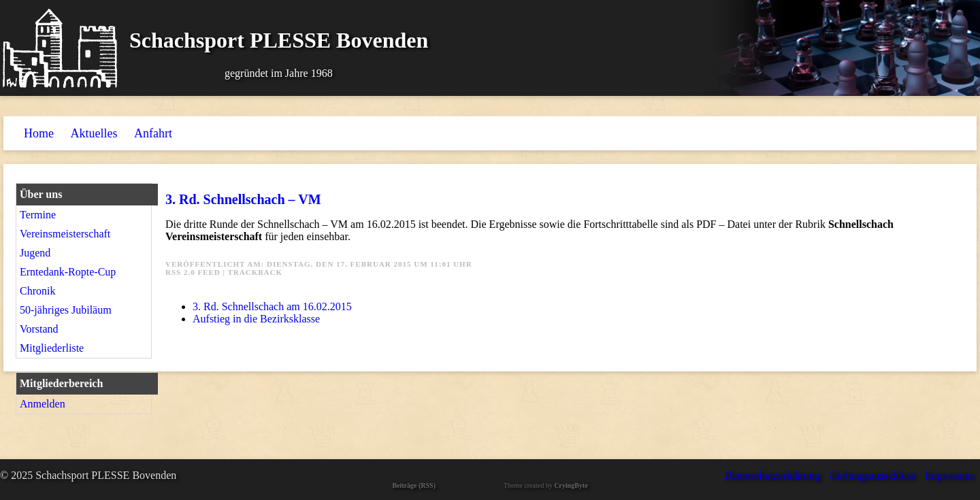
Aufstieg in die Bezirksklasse (256, 319)
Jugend (35, 253)
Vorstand (39, 329)
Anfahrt (153, 133)
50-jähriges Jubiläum (66, 310)
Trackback (256, 272)
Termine (38, 215)
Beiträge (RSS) (414, 485)
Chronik (37, 291)
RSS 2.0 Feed (193, 272)
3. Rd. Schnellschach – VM (243, 199)
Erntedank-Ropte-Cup (68, 272)
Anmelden (43, 404)
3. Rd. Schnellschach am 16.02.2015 (272, 306)
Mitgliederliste (52, 348)
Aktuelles (94, 133)
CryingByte (571, 485)
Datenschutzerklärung (772, 475)
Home (39, 133)
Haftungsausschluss (872, 475)
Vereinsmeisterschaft (65, 234)
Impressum (949, 475)
